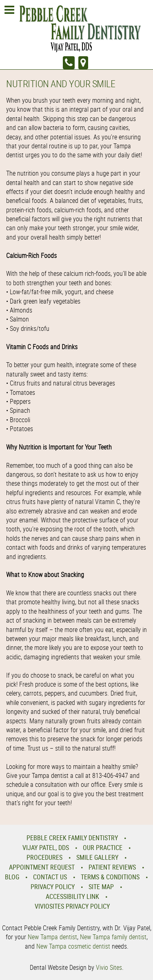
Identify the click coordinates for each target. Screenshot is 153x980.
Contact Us (50, 877)
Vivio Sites (109, 967)
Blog (12, 877)
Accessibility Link (72, 896)
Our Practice (103, 848)
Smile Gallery (97, 857)
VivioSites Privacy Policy (72, 906)
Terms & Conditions (110, 877)
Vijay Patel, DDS (46, 848)
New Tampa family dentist (113, 937)
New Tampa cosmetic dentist (73, 946)
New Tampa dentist (52, 937)
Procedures (44, 857)
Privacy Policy (53, 887)
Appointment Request (42, 867)
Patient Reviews (112, 867)
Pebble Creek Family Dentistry (72, 838)
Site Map (101, 887)
